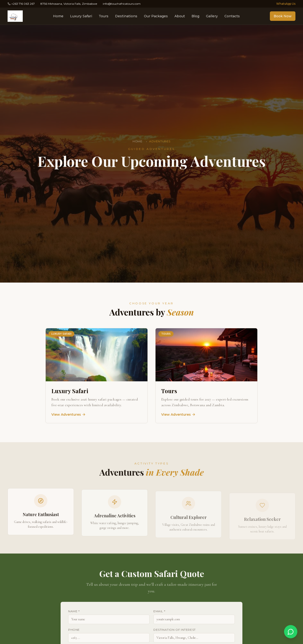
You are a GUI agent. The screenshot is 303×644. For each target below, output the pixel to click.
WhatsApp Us (286, 4)
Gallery (212, 16)
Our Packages (156, 16)
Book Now (283, 16)
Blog (195, 16)
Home (58, 16)
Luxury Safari (81, 16)
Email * (159, 611)
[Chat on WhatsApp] (291, 632)
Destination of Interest (175, 630)
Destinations (126, 16)
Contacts (232, 16)
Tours (104, 16)
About (180, 16)
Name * (74, 611)
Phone (74, 630)
